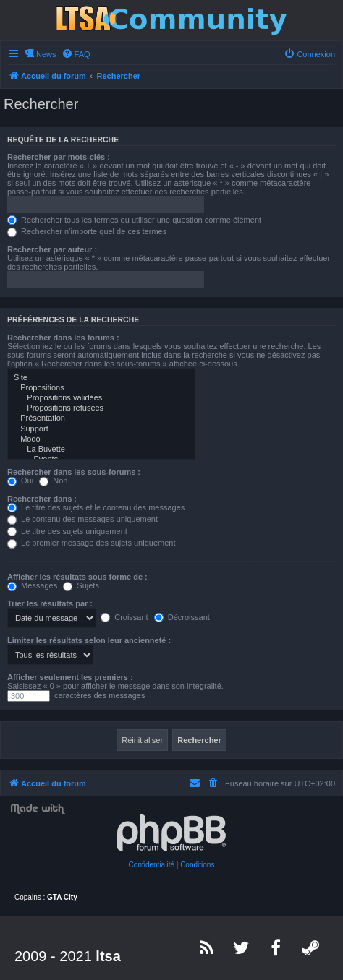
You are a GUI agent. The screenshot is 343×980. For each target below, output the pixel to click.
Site (101, 378)
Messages (32, 585)
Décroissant (182, 617)
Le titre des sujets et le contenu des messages (96, 507)
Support (101, 429)
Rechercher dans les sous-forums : (74, 472)
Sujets (81, 585)
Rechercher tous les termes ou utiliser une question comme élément (134, 220)
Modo (101, 439)
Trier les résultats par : (50, 603)
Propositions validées (101, 398)
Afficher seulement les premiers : (70, 677)
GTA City (62, 897)
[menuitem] (76, 54)
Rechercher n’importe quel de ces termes (87, 231)
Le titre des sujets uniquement (67, 531)
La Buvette (101, 450)
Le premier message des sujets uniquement (91, 543)
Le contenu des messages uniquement (82, 519)
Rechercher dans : (42, 499)
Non (53, 481)
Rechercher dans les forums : (63, 338)
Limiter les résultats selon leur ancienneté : (89, 640)
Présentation (101, 418)
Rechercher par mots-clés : (59, 157)
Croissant (124, 617)
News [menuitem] (46, 54)
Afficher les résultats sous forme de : (77, 577)
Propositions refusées (101, 408)
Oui (20, 481)
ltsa (108, 956)
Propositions (101, 388)
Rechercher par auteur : (52, 249)
